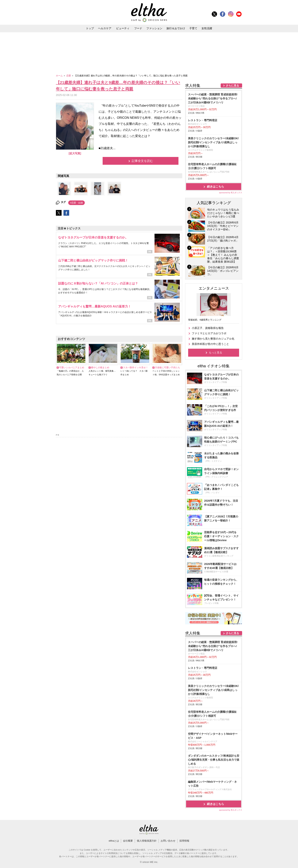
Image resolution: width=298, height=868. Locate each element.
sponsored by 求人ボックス (231, 193)
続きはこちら (216, 187)
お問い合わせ (168, 841)
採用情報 (184, 841)
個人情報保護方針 (147, 841)
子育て (193, 28)
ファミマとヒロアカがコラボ (209, 333)
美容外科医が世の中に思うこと (210, 344)
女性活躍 (207, 28)
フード (138, 28)
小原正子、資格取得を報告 (208, 328)
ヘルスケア (105, 28)
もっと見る (216, 352)
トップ (90, 28)
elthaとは (114, 841)
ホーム (60, 76)
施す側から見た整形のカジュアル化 (213, 339)
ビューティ (123, 28)
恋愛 (69, 76)
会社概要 (128, 841)
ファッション (154, 28)
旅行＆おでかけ (176, 28)
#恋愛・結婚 (76, 203)
